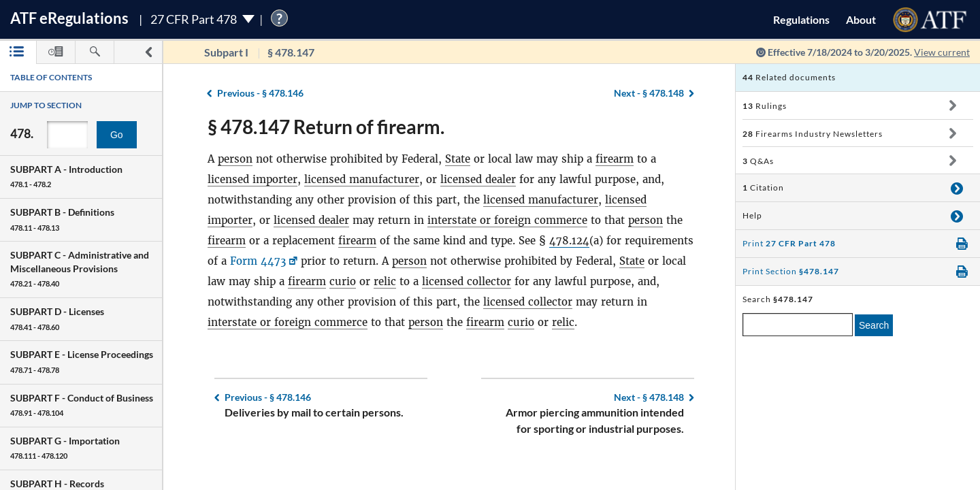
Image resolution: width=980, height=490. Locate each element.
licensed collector (467, 281)
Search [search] (874, 325)
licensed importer (252, 179)
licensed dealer (478, 179)
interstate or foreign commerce (507, 220)
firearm (615, 159)
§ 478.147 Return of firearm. (326, 127)
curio (343, 281)
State (458, 159)
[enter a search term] (798, 325)
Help (752, 215)
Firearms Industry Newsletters (813, 134)
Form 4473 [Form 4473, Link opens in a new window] (258, 261)
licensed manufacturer (362, 179)
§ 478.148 (649, 93)
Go (117, 135)
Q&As (758, 161)
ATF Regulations (69, 18)
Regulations (801, 19)
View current (942, 52)
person (235, 159)
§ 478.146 (260, 93)
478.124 (569, 241)
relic (385, 281)
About (861, 19)
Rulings (765, 106)
